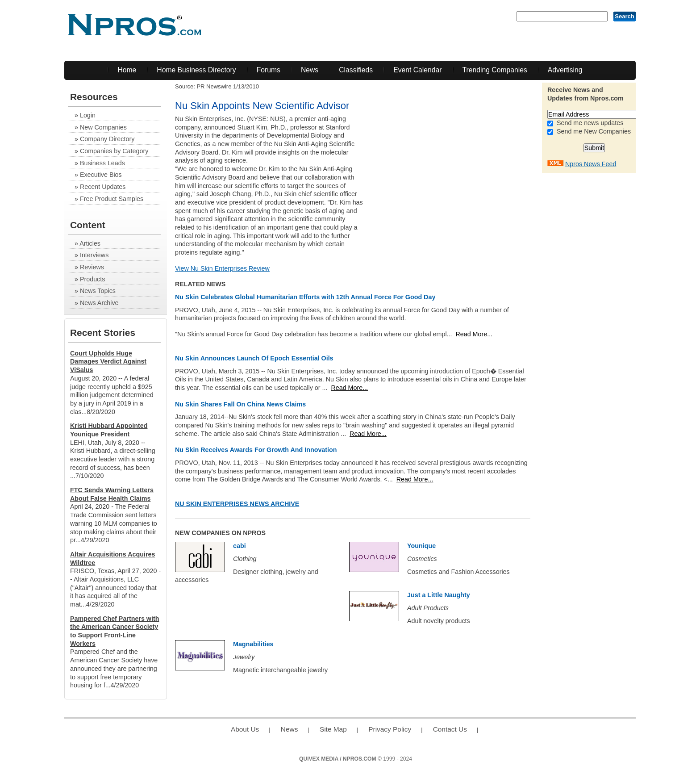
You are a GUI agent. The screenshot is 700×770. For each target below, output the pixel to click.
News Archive (99, 303)
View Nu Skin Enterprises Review (222, 268)
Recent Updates (103, 187)
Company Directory (107, 139)
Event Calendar (417, 70)
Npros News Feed (591, 164)
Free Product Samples (112, 199)
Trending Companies (495, 70)
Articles (90, 243)
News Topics (98, 291)
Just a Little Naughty (439, 595)
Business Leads (102, 163)
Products (92, 279)
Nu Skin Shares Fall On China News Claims (240, 404)
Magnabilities (253, 644)
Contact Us (450, 729)
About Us (245, 729)
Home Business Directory (196, 70)
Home (127, 70)
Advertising (565, 70)
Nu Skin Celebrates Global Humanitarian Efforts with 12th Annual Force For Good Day (305, 297)
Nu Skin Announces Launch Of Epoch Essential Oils (254, 358)
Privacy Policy (390, 729)
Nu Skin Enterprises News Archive (237, 504)
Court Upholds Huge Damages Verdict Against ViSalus (108, 362)
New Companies (103, 127)
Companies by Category (114, 151)
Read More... (474, 334)
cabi (240, 546)
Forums (269, 70)
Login (88, 115)
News (310, 70)
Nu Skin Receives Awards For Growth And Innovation (256, 450)
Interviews (94, 255)
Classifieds (356, 70)
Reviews (92, 267)
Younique (421, 546)
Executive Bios (101, 175)
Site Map (333, 729)
